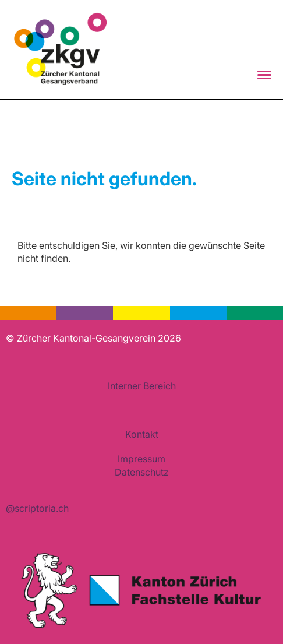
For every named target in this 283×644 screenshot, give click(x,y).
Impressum (141, 459)
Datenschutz (142, 472)
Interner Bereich (142, 386)
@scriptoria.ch (37, 508)
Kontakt (142, 434)
